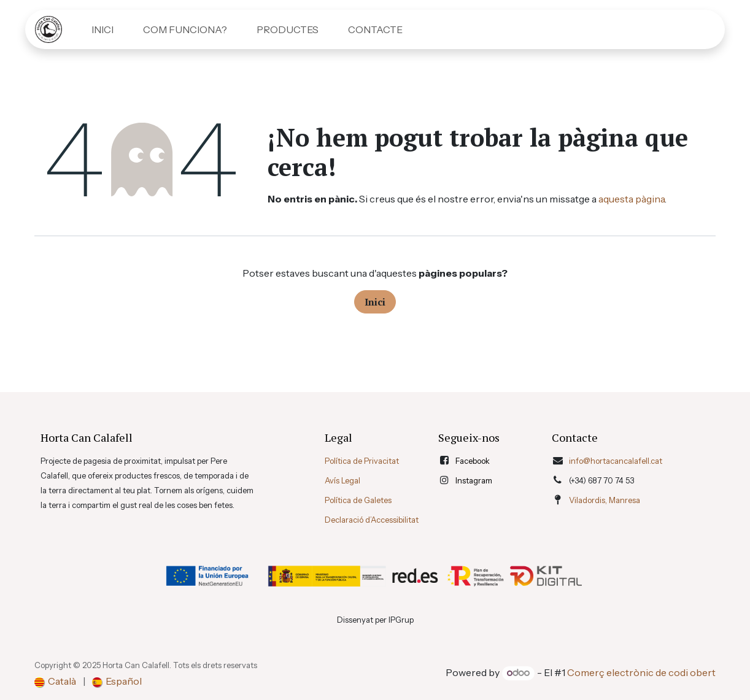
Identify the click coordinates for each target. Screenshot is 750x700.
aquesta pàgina (632, 199)
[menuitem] (102, 29)
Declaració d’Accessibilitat (372, 520)
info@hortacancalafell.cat (616, 461)
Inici (375, 302)
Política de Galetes (358, 500)
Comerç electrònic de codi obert (641, 672)
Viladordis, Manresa (605, 500)
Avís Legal (342, 480)
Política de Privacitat (362, 461)
